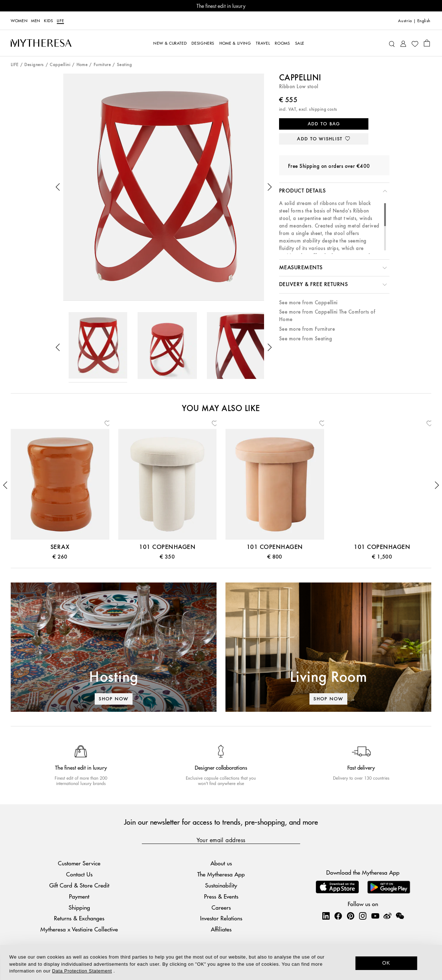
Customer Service (79, 863)
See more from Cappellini (308, 303)
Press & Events (221, 896)
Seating (124, 65)
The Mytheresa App (221, 874)
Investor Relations (221, 918)
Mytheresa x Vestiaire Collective (79, 929)
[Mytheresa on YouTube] (375, 916)
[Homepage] (41, 43)
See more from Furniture (307, 329)
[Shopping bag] (427, 43)
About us (221, 863)
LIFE (61, 20)
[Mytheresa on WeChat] (400, 916)
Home (82, 65)
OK (386, 963)
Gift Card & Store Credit (79, 885)
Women (19, 20)
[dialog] (221, 962)
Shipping (79, 907)
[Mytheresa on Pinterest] (351, 916)
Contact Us (79, 874)
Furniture (102, 65)
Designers (34, 65)
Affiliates (221, 929)
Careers (221, 907)
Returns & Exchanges (79, 918)
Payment (79, 896)
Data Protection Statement (82, 971)
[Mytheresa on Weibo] (387, 916)
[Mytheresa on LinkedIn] (326, 916)
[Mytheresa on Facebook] (338, 916)
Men (36, 20)
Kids (49, 20)
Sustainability (221, 885)
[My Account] (403, 43)
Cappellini (60, 65)
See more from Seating (306, 339)
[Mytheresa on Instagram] (363, 916)
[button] (58, 187)
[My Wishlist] (415, 43)
